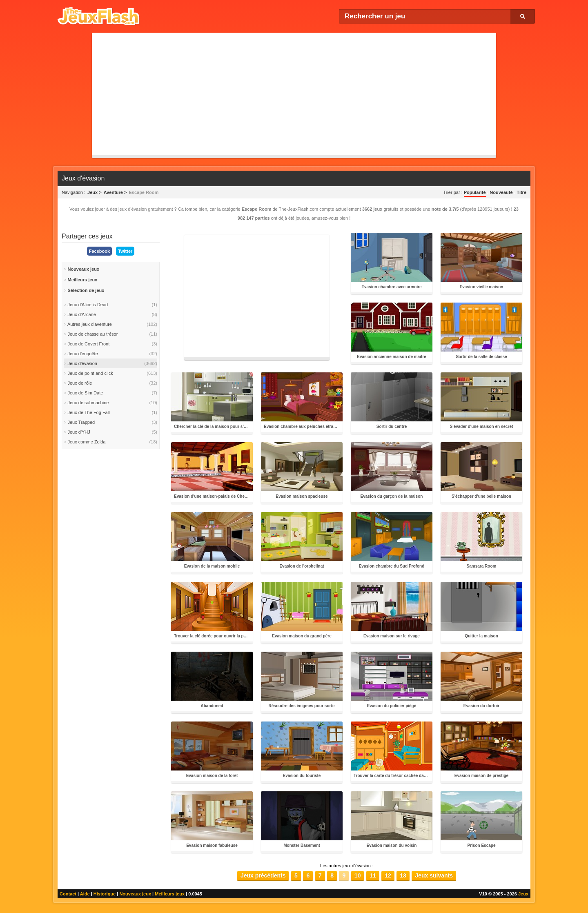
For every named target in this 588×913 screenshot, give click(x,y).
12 (388, 875)
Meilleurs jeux (170, 894)
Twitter (125, 251)
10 (358, 875)
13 (403, 875)
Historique (105, 894)
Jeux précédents (263, 875)
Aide (85, 894)
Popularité (475, 192)
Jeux (523, 894)
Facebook (99, 251)
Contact (68, 894)
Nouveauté (501, 192)
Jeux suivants (434, 875)
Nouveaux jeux (135, 894)
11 (373, 875)
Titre (521, 192)
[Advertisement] (294, 94)
